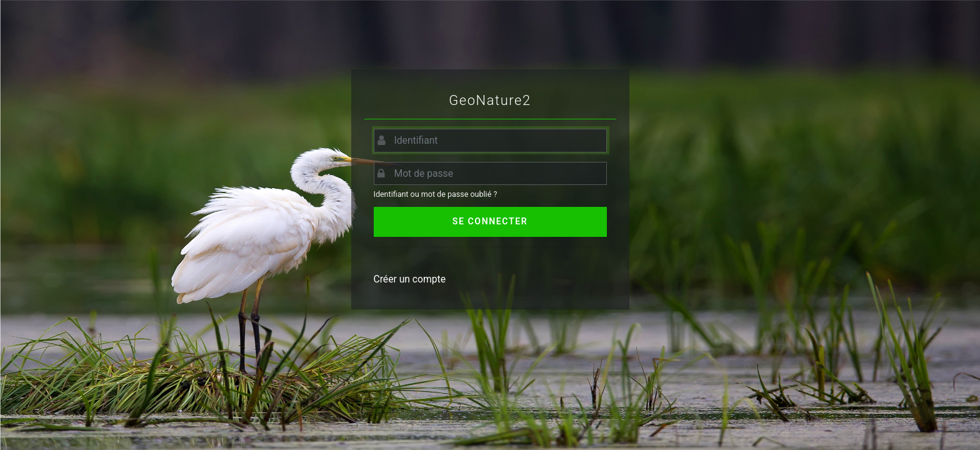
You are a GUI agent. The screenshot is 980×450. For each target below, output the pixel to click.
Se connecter (490, 221)
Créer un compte (410, 279)
